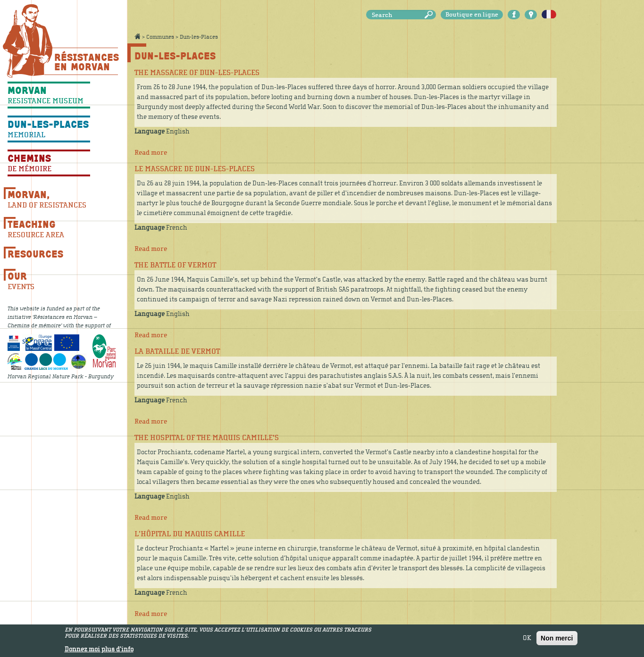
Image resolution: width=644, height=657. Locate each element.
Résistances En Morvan (86, 62)
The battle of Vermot (175, 265)
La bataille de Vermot (177, 351)
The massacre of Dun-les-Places (197, 73)
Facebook (514, 15)
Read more (151, 153)
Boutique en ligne (472, 15)
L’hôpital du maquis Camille (190, 534)
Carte (531, 15)
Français (549, 15)
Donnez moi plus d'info (99, 651)
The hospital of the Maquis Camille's (207, 438)
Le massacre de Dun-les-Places (195, 169)
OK (527, 640)
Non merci (557, 640)
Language (150, 132)
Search (430, 15)
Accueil (137, 36)
